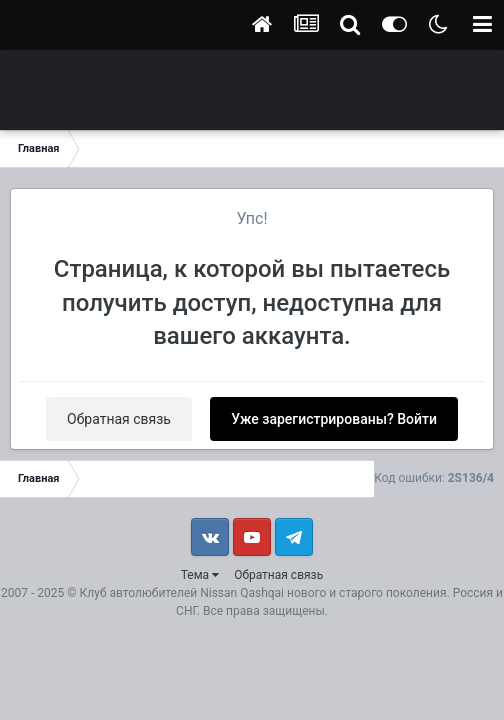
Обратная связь (119, 419)
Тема (200, 575)
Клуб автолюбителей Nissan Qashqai (182, 593)
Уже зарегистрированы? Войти (334, 419)
